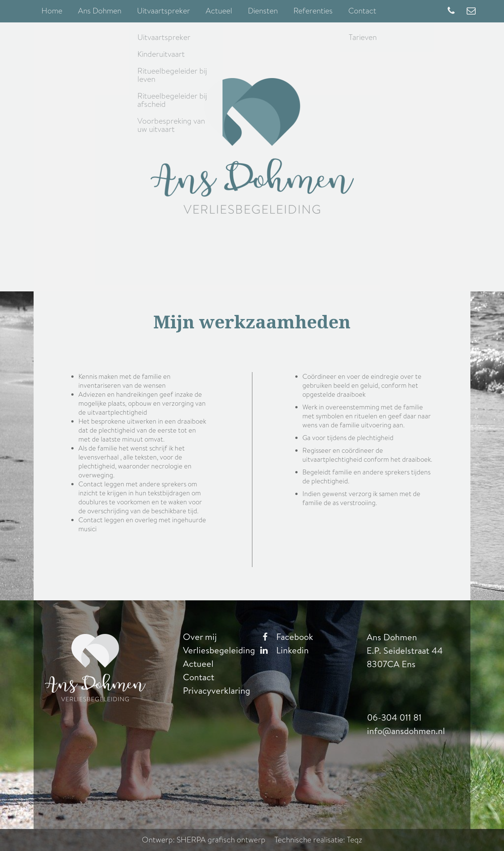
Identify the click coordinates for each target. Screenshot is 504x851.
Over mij (200, 637)
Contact (362, 11)
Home (52, 11)
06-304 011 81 (394, 718)
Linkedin (283, 650)
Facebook (285, 637)
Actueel (219, 11)
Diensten (263, 11)
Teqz (354, 840)
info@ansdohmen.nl (406, 731)
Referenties (313, 11)
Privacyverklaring (217, 691)
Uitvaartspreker (164, 11)
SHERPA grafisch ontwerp (221, 840)
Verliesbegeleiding (219, 650)
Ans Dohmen (100, 11)
